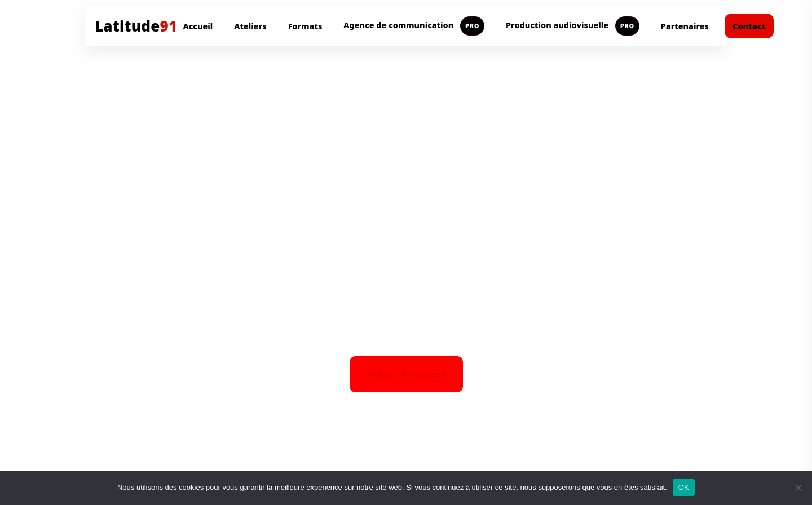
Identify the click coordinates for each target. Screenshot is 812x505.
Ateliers (250, 26)
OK (684, 487)
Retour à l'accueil (406, 374)
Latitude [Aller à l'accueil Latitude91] (136, 26)
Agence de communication (414, 26)
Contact (749, 26)
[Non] (798, 488)
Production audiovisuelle (573, 26)
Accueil (198, 26)
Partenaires (685, 26)
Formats (305, 26)
